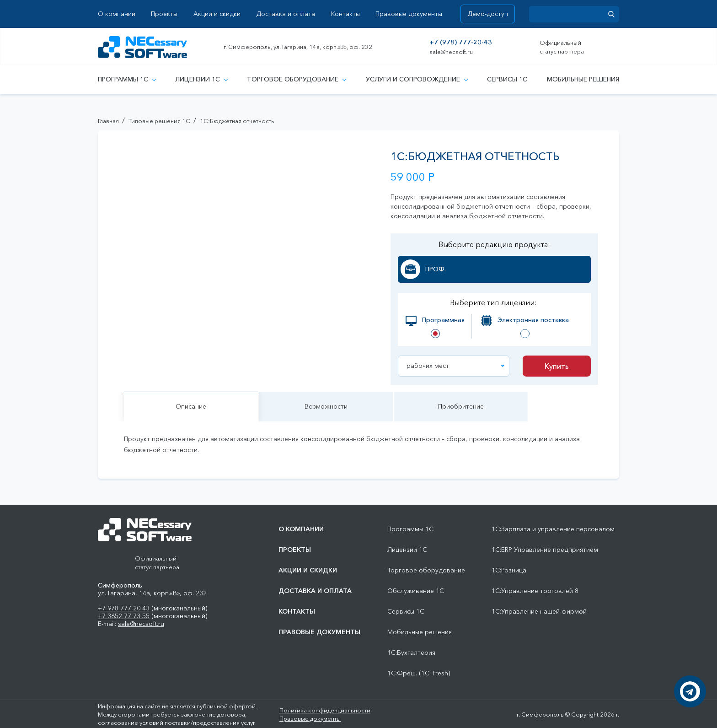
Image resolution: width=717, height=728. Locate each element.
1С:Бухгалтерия (411, 653)
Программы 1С (127, 79)
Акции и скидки (217, 14)
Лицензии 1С (201, 79)
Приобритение (461, 406)
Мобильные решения (583, 79)
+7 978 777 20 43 (124, 608)
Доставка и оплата (286, 14)
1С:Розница (509, 570)
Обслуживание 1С (416, 591)
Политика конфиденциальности (325, 710)
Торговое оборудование (296, 79)
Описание (191, 406)
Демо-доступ (488, 14)
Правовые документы (409, 14)
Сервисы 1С (507, 79)
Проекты (164, 14)
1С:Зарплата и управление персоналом (553, 529)
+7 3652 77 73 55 (124, 616)
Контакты (345, 14)
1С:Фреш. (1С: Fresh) (419, 673)
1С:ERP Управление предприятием (545, 550)
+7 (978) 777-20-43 (461, 42)
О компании (117, 14)
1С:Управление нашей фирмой (539, 612)
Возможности (326, 406)
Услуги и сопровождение (417, 79)
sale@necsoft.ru (451, 52)
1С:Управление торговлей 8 (535, 591)
